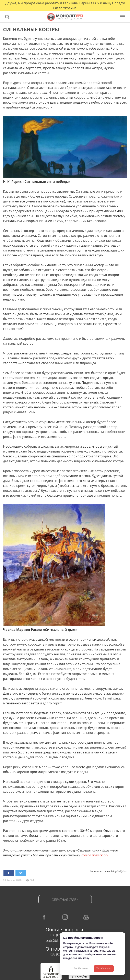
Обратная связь (65, 900)
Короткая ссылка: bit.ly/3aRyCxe (108, 871)
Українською (104, 969)
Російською (81, 969)
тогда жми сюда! (95, 855)
